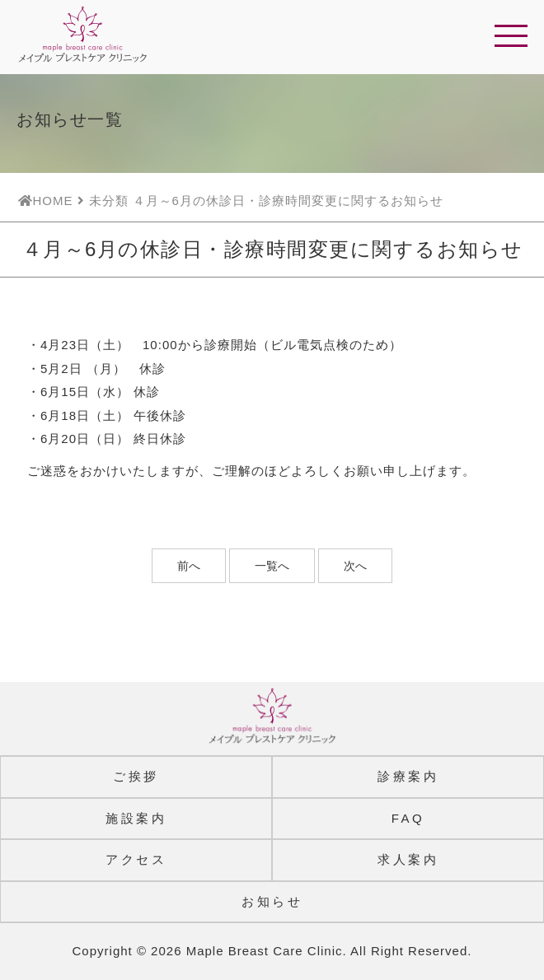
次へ (355, 566)
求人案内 (408, 859)
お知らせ (272, 901)
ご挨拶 (136, 776)
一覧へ (272, 566)
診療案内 (408, 776)
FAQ (408, 818)
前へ (189, 566)
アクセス (136, 859)
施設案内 (136, 818)
